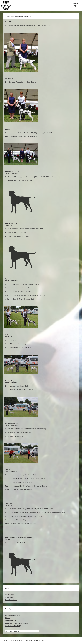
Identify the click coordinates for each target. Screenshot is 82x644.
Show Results (9, 595)
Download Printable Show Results (16, 623)
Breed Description (11, 600)
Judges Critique (10, 620)
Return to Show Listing (13, 626)
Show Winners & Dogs (12, 615)
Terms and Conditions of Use (35, 641)
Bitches (7, 618)
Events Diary (9, 597)
